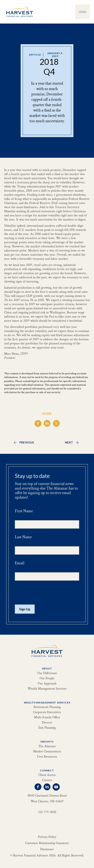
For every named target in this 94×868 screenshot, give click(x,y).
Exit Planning (47, 728)
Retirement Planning (47, 707)
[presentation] (46, 593)
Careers (47, 780)
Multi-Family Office (47, 717)
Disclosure (47, 849)
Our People (47, 678)
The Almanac (47, 746)
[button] (83, 12)
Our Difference (47, 673)
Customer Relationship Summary (47, 843)
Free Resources (47, 757)
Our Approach (47, 684)
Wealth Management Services (47, 689)
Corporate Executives (47, 712)
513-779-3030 (47, 812)
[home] (19, 12)
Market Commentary (47, 752)
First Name (24, 511)
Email (20, 563)
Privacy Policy (47, 837)
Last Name (23, 537)
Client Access (47, 775)
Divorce (47, 723)
